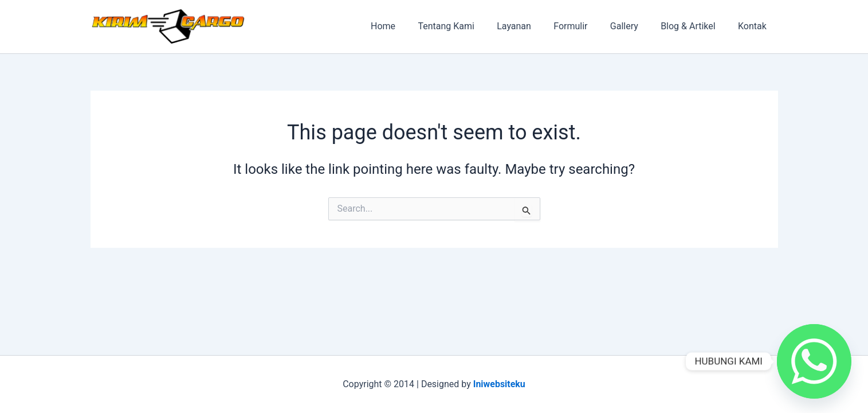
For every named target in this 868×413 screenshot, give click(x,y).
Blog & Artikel (694, 26)
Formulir (585, 26)
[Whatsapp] (814, 361)
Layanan (533, 26)
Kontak (755, 26)
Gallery (635, 26)
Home (411, 26)
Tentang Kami (469, 26)
